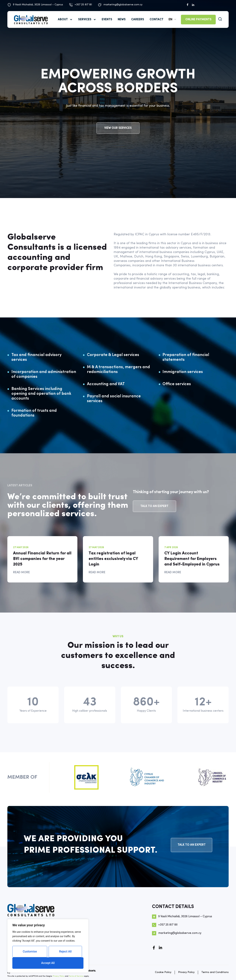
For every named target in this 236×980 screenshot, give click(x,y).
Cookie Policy (163, 972)
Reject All (65, 951)
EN (170, 19)
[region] (48, 946)
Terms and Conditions (215, 972)
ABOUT (65, 20)
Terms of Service (76, 976)
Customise (30, 951)
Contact (157, 20)
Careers (138, 20)
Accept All (48, 963)
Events (107, 20)
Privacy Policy (59, 976)
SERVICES (87, 20)
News (122, 20)
